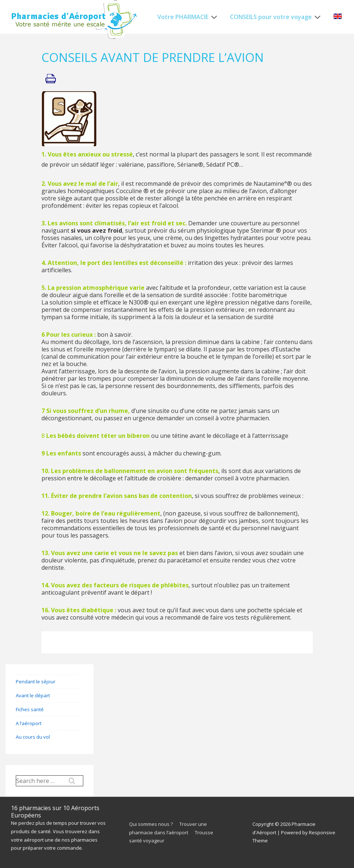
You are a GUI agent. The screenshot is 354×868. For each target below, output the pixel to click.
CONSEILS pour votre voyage (276, 16)
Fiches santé (30, 709)
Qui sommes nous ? (151, 824)
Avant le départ (33, 695)
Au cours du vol (33, 737)
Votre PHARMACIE (188, 16)
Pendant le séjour (36, 682)
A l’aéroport (29, 723)
